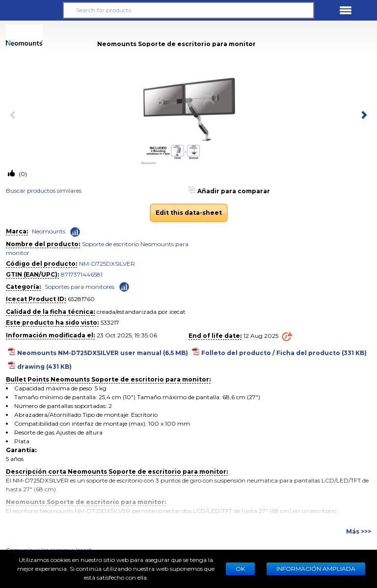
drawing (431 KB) (44, 367)
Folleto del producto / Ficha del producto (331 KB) (284, 353)
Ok (240, 569)
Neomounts (49, 231)
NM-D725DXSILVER (107, 264)
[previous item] (15, 116)
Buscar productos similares (44, 191)
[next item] (362, 116)
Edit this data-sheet (189, 213)
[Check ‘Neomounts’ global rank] (75, 232)
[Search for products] (188, 10)
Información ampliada (316, 569)
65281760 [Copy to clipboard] (81, 299)
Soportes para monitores (80, 287)
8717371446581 (82, 274)
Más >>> (359, 531)
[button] (31, 10)
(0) (22, 174)
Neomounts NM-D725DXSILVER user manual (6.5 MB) (103, 353)
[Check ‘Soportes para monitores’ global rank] (124, 286)
